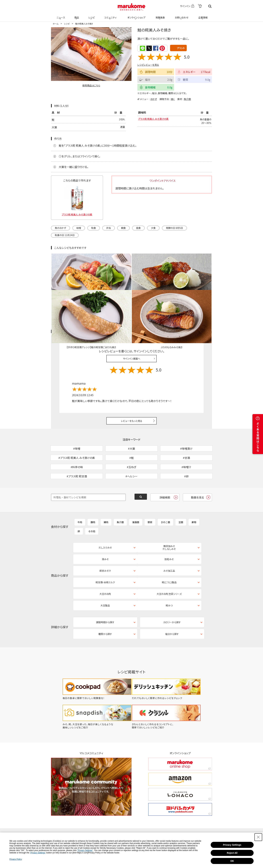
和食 (94, 228)
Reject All (232, 853)
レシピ (91, 15)
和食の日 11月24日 (65, 235)
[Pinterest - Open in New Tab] (91, 806)
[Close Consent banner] (258, 837)
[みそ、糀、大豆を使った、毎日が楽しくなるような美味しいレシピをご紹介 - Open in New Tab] (95, 679)
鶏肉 (106, 500)
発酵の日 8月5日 (174, 228)
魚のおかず (60, 228)
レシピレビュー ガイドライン (200, 292)
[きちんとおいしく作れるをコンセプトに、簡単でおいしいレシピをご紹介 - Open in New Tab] (168, 679)
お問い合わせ (181, 15)
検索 (210, 6)
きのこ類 (165, 500)
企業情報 (202, 15)
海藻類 (136, 500)
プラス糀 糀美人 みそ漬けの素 (155, 119)
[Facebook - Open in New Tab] (163, 795)
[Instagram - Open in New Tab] (135, 795)
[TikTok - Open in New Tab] (90, 795)
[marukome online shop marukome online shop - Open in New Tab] (180, 716)
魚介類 (187, 99)
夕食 (153, 228)
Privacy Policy (16, 859)
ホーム (56, 24)
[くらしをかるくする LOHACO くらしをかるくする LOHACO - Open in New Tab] (180, 746)
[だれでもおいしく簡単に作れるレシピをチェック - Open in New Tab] (168, 650)
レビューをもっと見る (132, 382)
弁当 (109, 228)
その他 (92, 509)
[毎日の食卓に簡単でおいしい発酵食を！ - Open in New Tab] (95, 650)
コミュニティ (110, 15)
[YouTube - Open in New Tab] (189, 795)
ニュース (60, 15)
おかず (154, 99)
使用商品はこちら (91, 85)
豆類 (181, 500)
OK (232, 861)
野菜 (150, 500)
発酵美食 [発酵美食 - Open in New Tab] (160, 15)
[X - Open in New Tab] (112, 795)
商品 (76, 15)
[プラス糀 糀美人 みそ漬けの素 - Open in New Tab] (77, 200)
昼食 (138, 228)
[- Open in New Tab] (200, 6)
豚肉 (93, 500)
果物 (194, 500)
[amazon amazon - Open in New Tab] (180, 731)
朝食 (123, 228)
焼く (173, 99)
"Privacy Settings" (85, 850)
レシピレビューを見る (148, 65)
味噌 (79, 228)
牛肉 (80, 500)
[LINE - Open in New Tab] (113, 806)
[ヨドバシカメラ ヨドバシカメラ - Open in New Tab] (180, 761)
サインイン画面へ (132, 319)
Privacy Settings (232, 845)
